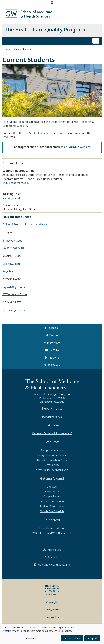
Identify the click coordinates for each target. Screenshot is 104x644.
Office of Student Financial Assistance (26, 225)
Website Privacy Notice (14, 631)
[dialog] (52, 634)
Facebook (53, 329)
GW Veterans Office (15, 295)
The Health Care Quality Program (45, 30)
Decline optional (72, 638)
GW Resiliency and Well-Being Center (52, 534)
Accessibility (52, 466)
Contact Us (54, 558)
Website (22, 127)
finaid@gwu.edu (12, 241)
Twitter (54, 336)
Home (8, 50)
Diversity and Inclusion (52, 529)
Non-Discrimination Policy (52, 461)
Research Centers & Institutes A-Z (52, 434)
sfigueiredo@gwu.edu (16, 184)
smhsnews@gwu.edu (52, 403)
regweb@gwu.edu (14, 288)
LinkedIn (54, 359)
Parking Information (52, 507)
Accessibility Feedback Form (52, 471)
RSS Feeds (54, 366)
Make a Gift (54, 551)
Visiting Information (52, 502)
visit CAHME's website (76, 148)
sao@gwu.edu (11, 265)
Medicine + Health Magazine (54, 566)
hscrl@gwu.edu (12, 199)
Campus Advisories (52, 451)
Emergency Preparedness (52, 456)
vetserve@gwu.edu (14, 311)
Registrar (8, 272)
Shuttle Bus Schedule (52, 512)
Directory (52, 488)
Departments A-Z (52, 418)
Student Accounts (13, 249)
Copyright (52, 603)
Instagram (54, 344)
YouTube (54, 351)
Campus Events (52, 498)
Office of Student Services (34, 134)
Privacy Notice (52, 610)
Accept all (92, 638)
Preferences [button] (31, 638)
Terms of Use (52, 618)
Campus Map (50, 493)
